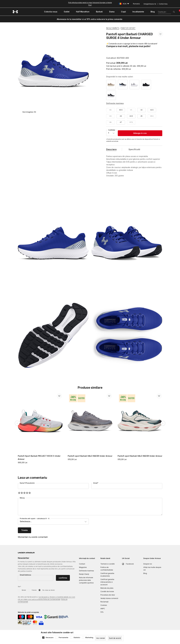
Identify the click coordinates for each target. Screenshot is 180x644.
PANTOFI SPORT (128, 28)
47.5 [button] (131, 122)
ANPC (103, 609)
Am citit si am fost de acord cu (46, 599)
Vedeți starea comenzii (109, 598)
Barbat (24, 590)
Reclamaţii (104, 602)
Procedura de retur (108, 595)
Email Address (25, 575)
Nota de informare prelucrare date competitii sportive (86, 580)
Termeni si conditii (108, 564)
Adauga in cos (140, 133)
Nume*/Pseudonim (27, 483)
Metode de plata (107, 588)
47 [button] (121, 122)
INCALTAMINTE (113, 28)
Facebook (130, 564)
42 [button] (141, 110)
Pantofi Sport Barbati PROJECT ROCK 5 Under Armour (39, 457)
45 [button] (141, 116)
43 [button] (110, 116)
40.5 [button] (121, 110)
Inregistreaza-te (150, 4)
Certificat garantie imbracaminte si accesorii (107, 582)
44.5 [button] (131, 116)
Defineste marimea (86, 571)
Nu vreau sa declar (49, 590)
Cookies (104, 605)
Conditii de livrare (107, 591)
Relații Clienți (84, 574)
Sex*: (20, 587)
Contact (82, 564)
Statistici (77, 638)
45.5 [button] (152, 116)
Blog (145, 573)
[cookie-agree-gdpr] (115, 638)
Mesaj (22, 498)
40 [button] (110, 110)
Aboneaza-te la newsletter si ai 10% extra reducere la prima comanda (90, 19)
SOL (102, 612)
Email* (96, 483)
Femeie (34, 590)
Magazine (83, 567)
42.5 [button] (152, 110)
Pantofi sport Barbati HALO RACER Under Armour (90, 456)
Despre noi (148, 564)
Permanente (63, 638)
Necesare (50, 638)
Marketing (89, 638)
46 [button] (110, 122)
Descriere (111, 149)
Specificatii (134, 149)
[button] (161, 46)
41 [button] (131, 110)
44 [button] (121, 116)
